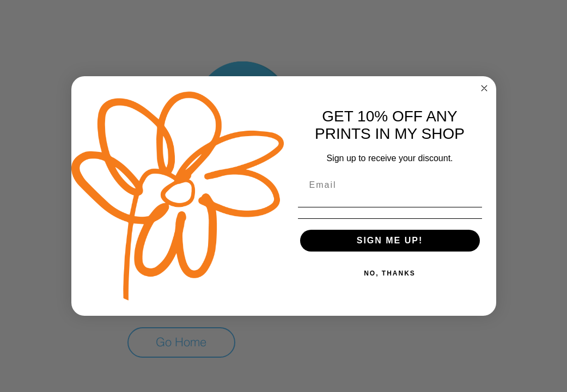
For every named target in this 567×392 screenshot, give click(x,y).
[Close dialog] (484, 88)
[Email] (390, 185)
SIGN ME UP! (390, 240)
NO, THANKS (390, 273)
